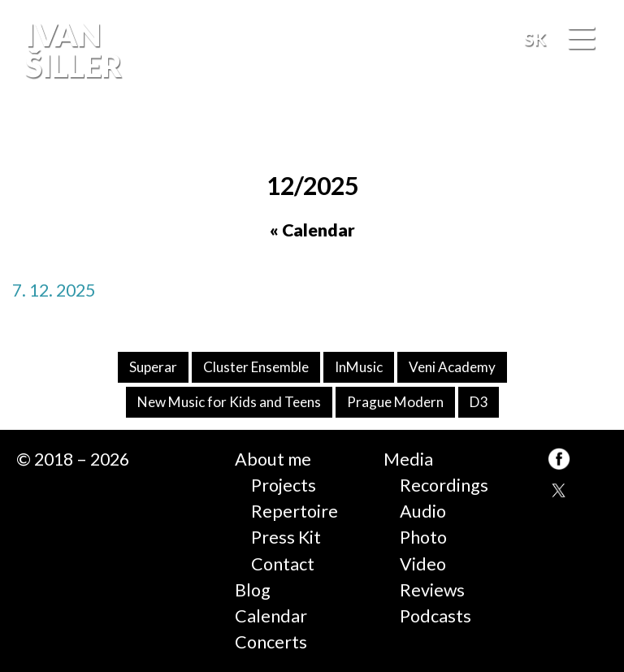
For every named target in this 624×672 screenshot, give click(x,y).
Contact (283, 564)
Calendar (271, 616)
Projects (284, 485)
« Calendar (312, 230)
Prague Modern (395, 402)
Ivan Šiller (72, 50)
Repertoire (295, 511)
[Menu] (581, 40)
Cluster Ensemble (256, 367)
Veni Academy (452, 367)
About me (273, 459)
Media (408, 459)
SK (535, 39)
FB (595, 134)
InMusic (359, 367)
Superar (153, 367)
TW (559, 492)
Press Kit (286, 537)
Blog (253, 590)
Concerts (271, 642)
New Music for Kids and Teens (229, 402)
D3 (479, 402)
